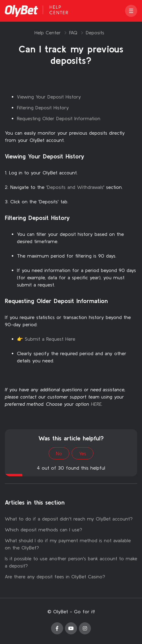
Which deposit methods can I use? (44, 530)
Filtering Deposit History (43, 108)
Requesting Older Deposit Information (59, 118)
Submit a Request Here (51, 339)
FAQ (73, 33)
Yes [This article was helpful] (82, 453)
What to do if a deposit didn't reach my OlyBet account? (69, 519)
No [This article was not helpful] (59, 453)
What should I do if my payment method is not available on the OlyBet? (68, 544)
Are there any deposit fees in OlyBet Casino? (55, 577)
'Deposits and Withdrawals (75, 187)
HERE (96, 404)
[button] (131, 11)
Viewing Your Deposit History (49, 97)
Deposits (95, 33)
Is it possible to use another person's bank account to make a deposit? (71, 562)
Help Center (48, 33)
